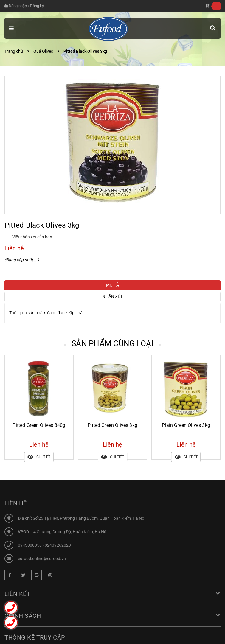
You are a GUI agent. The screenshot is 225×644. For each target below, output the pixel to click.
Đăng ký (37, 6)
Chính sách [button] (113, 616)
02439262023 (58, 545)
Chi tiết (39, 457)
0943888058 (30, 545)
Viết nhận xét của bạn (32, 237)
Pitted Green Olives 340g (39, 425)
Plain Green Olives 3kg (186, 425)
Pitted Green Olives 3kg (113, 425)
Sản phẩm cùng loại (113, 343)
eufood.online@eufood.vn (42, 559)
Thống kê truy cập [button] (35, 637)
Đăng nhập (18, 6)
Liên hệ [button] (16, 503)
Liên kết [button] (113, 594)
